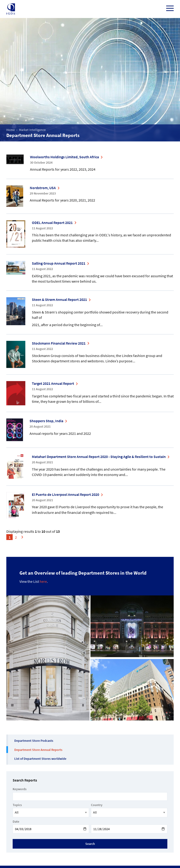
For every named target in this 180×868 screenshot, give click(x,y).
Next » (24, 540)
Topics (17, 805)
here (43, 581)
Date (16, 821)
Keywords (20, 789)
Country (97, 805)
